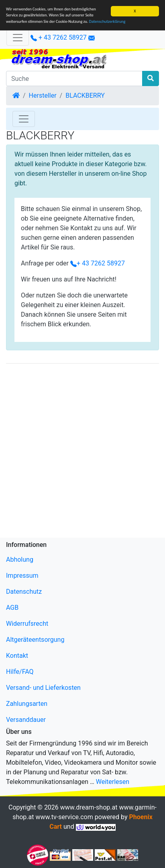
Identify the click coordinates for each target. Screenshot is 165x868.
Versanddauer (26, 720)
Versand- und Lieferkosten (43, 688)
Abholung (20, 560)
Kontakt (17, 656)
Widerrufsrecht (27, 624)
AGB (12, 608)
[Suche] (74, 78)
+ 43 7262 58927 (59, 37)
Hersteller (43, 95)
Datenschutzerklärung (107, 21)
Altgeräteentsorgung (35, 640)
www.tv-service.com (64, 817)
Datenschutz (24, 592)
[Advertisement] (82, 452)
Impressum (22, 576)
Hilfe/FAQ (20, 672)
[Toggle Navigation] (24, 119)
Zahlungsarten (27, 704)
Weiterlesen (113, 782)
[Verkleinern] (18, 38)
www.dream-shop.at (89, 807)
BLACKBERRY (85, 95)
